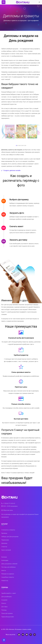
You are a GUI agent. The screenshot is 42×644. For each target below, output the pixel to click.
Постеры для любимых (8, 567)
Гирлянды (4, 533)
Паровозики (5, 540)
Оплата (4, 603)
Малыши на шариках (8, 574)
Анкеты (4, 570)
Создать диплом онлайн (12, 170)
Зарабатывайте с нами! (9, 593)
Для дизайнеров (6, 597)
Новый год (5, 580)
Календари (5, 560)
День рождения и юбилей (9, 564)
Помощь (4, 610)
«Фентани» (12, 629)
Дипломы (4, 543)
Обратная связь (8, 510)
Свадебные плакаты (8, 577)
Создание (4, 600)
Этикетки (4, 547)
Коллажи (4, 557)
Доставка (4, 607)
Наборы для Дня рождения (10, 537)
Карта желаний (6, 550)
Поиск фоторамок (7, 613)
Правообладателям (8, 617)
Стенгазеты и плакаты (8, 530)
